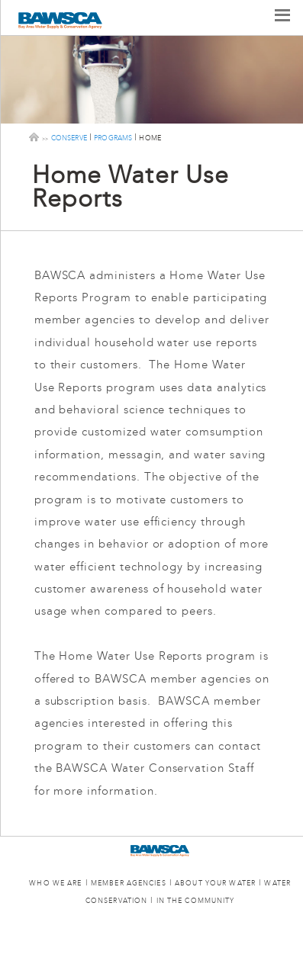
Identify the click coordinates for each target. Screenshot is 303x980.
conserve (69, 137)
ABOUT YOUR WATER (215, 884)
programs (113, 137)
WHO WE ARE (55, 884)
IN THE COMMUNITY (196, 901)
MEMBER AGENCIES (129, 884)
